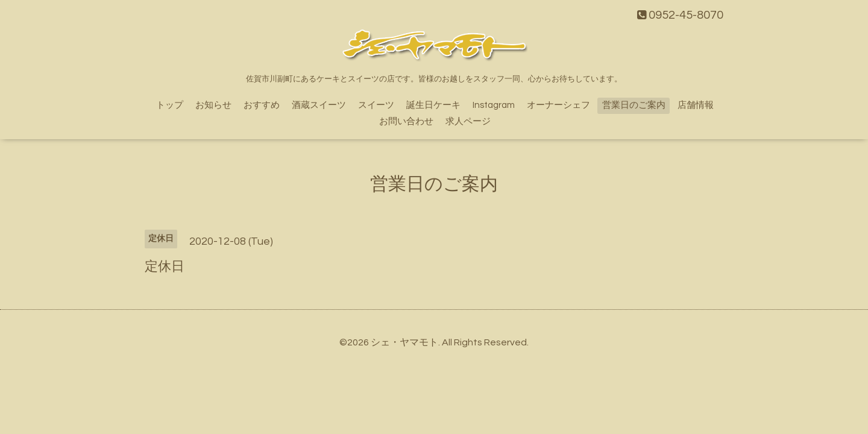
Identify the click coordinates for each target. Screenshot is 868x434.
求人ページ (468, 121)
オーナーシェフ (558, 105)
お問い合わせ (406, 121)
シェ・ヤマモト (404, 342)
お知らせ (213, 105)
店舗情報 (696, 105)
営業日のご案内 (634, 105)
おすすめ (262, 105)
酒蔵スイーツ (319, 105)
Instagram (494, 105)
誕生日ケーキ (433, 105)
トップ (170, 105)
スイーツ (376, 105)
